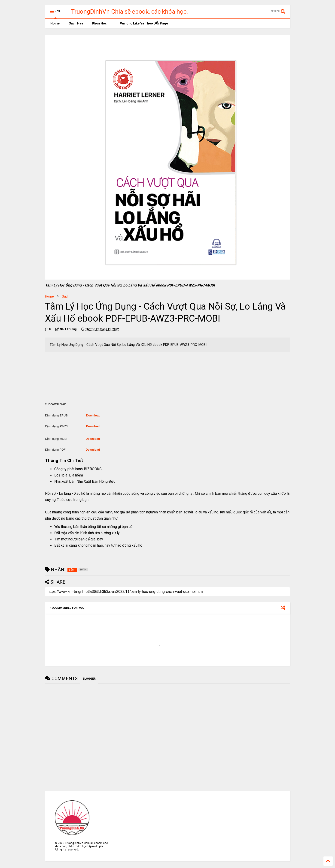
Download (93, 415)
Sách (66, 296)
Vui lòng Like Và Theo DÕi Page (142, 23)
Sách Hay (76, 23)
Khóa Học (99, 23)
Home (55, 23)
